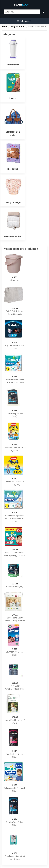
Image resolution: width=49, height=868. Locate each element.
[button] (24, 21)
